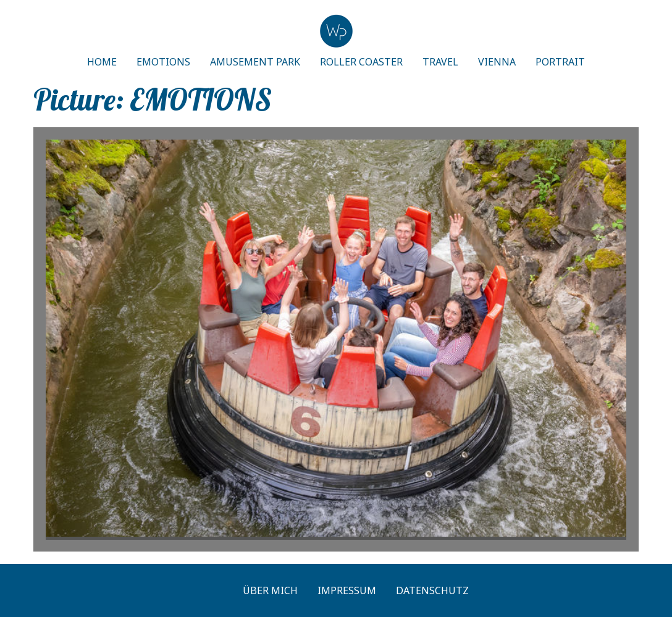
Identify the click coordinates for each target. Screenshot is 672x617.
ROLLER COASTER (361, 62)
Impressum (347, 590)
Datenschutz (432, 590)
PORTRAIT (560, 62)
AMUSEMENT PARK (255, 62)
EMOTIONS (163, 62)
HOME (102, 62)
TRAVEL (440, 62)
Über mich (270, 590)
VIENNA (497, 62)
